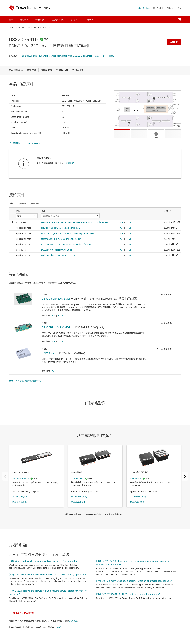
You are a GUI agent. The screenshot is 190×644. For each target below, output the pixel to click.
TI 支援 (58, 642)
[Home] (29, 8)
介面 (18, 28)
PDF (104, 56)
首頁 (11, 28)
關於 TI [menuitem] (90, 20)
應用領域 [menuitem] (24, 20)
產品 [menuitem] (11, 20)
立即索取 (70, 170)
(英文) (97, 56)
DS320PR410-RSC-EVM (57, 342)
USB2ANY (48, 367)
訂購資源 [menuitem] (76, 20)
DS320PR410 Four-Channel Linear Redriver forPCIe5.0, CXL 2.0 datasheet (58, 56)
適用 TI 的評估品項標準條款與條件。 (25, 395)
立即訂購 (174, 42)
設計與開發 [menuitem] (40, 20)
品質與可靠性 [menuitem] (58, 20)
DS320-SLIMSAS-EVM (56, 313)
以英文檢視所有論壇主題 (23, 627)
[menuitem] (180, 20)
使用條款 (73, 635)
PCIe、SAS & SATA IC (37, 28)
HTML (111, 56)
